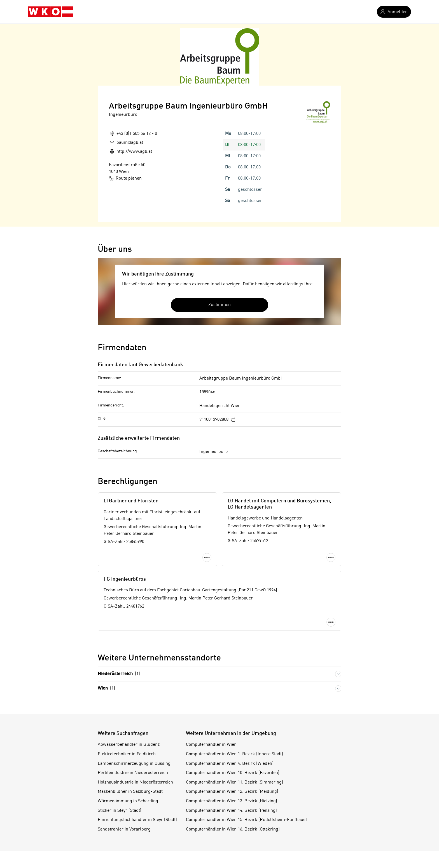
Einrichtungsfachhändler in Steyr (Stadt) (137, 820)
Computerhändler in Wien (211, 745)
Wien (106, 689)
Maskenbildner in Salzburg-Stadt (130, 792)
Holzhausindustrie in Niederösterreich (135, 782)
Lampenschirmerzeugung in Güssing (134, 764)
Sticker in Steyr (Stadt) (120, 811)
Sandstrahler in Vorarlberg (124, 829)
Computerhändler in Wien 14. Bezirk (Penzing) (231, 811)
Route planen (125, 178)
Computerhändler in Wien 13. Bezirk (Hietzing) (232, 801)
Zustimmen (219, 305)
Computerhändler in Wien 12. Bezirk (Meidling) (232, 792)
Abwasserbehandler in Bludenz (129, 745)
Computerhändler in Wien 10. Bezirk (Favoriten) (233, 773)
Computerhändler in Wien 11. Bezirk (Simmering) (234, 782)
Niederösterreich (119, 674)
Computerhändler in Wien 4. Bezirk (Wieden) (230, 764)
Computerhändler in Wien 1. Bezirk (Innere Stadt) (234, 754)
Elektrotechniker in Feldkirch (127, 754)
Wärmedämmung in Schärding (128, 801)
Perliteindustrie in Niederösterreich (133, 773)
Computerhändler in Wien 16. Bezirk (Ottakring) (233, 829)
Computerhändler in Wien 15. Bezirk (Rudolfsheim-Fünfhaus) (246, 820)
